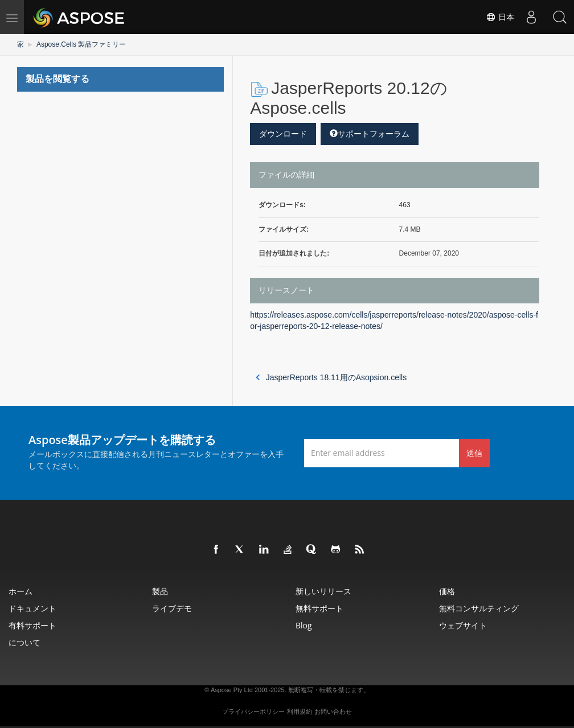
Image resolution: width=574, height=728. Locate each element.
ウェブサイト (463, 625)
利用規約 (300, 711)
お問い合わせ (333, 711)
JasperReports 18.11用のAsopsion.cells (331, 377)
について (24, 642)
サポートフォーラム (370, 134)
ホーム (20, 591)
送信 (474, 453)
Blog (304, 625)
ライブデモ (172, 608)
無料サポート (319, 608)
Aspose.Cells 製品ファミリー (81, 44)
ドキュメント (32, 608)
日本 (500, 17)
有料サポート (32, 625)
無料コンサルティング (479, 608)
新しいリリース (323, 591)
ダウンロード (283, 134)
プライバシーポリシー (253, 711)
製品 (160, 591)
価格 (447, 591)
